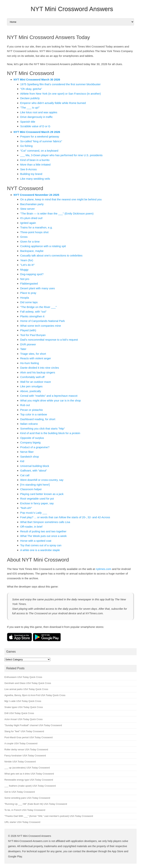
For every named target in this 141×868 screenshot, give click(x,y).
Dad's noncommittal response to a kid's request (49, 340)
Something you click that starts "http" (43, 429)
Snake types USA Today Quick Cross (24, 707)
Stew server (27, 209)
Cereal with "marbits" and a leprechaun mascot (49, 396)
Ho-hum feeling (30, 363)
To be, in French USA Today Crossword (25, 810)
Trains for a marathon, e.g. (36, 227)
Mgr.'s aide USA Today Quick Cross (23, 701)
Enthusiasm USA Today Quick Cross (23, 677)
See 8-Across (28, 169)
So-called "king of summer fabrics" (41, 141)
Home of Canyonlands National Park (43, 321)
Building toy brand (31, 174)
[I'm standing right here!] (35, 485)
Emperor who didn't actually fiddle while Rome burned (53, 103)
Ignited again (28, 223)
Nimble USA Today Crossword (20, 762)
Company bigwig (30, 442)
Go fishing (26, 146)
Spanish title (28, 122)
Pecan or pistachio (31, 410)
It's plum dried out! (31, 218)
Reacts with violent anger (36, 358)
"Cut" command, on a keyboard (39, 151)
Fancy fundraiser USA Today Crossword (25, 756)
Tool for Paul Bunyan (33, 335)
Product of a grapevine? (35, 447)
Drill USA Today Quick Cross (19, 713)
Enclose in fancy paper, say (37, 503)
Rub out (25, 405)
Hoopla (25, 298)
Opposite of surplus (32, 438)
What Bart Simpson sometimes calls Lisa (45, 522)
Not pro (25, 279)
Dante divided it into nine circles (40, 368)
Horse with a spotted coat (36, 541)
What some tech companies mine (41, 326)
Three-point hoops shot (34, 232)
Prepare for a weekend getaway (40, 136)
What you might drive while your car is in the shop (50, 400)
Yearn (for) (27, 260)
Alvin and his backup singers (38, 372)
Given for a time (30, 242)
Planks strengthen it (32, 316)
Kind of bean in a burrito (35, 160)
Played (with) (28, 330)
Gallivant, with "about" (34, 470)
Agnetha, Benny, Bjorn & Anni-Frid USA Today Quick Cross (35, 695)
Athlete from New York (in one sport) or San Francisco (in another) (60, 94)
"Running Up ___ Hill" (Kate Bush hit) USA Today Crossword (36, 804)
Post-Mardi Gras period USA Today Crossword (28, 737)
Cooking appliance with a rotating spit (43, 246)
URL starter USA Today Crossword (22, 822)
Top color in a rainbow (34, 414)
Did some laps (29, 302)
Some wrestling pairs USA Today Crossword (27, 798)
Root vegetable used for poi (37, 499)
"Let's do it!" (27, 265)
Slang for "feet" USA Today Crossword (24, 731)
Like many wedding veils (35, 179)
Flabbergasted (29, 283)
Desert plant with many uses (37, 288)
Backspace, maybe (32, 251)
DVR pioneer (28, 344)
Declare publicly (30, 98)
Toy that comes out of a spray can (41, 545)
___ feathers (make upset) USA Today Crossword (30, 786)
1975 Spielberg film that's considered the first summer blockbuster (60, 84)
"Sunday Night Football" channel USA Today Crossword (33, 725)
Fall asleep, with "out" (33, 312)
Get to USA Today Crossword (20, 792)
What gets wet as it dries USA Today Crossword (29, 774)
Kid (22, 461)
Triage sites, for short (33, 354)
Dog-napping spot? (32, 274)
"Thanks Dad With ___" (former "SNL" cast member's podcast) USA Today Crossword (49, 816)
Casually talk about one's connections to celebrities (51, 255)
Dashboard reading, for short (38, 419)
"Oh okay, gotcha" (31, 89)
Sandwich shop (30, 457)
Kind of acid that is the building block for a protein (50, 433)
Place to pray (28, 293)
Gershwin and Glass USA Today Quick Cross (28, 683)
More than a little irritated (35, 165)
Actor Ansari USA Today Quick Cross (23, 719)
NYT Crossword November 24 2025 (36, 195)
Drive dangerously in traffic (36, 117)
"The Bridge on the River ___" (38, 307)
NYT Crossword (25, 188)
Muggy (24, 270)
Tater (23, 349)
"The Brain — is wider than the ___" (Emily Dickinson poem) (57, 213)
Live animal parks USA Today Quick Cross (26, 689)
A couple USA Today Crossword (21, 743)
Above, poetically (31, 391)
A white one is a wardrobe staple (40, 550)
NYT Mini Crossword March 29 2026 (37, 132)
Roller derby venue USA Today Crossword (26, 749)
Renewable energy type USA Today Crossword (29, 780)
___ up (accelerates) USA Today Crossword (27, 768)
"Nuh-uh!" (26, 508)
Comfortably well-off (32, 377)
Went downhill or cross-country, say (42, 480)
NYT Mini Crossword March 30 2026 (37, 79)
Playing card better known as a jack (42, 494)
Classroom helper (31, 489)
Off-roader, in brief (31, 527)
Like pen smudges (31, 386)
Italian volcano (29, 424)
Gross (24, 237)
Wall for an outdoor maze (36, 382)
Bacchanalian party (32, 204)
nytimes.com (104, 569)
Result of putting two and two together (43, 531)
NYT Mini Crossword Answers (72, 9)
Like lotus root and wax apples (39, 112)
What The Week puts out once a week (43, 536)
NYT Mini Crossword (30, 73)
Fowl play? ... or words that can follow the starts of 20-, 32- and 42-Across (65, 517)
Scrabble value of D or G (35, 126)
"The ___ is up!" (30, 108)
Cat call (25, 475)
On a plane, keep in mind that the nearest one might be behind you (61, 199)
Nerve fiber (27, 452)
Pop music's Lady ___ (34, 513)
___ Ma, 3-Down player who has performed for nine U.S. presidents (61, 155)
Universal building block (35, 466)
